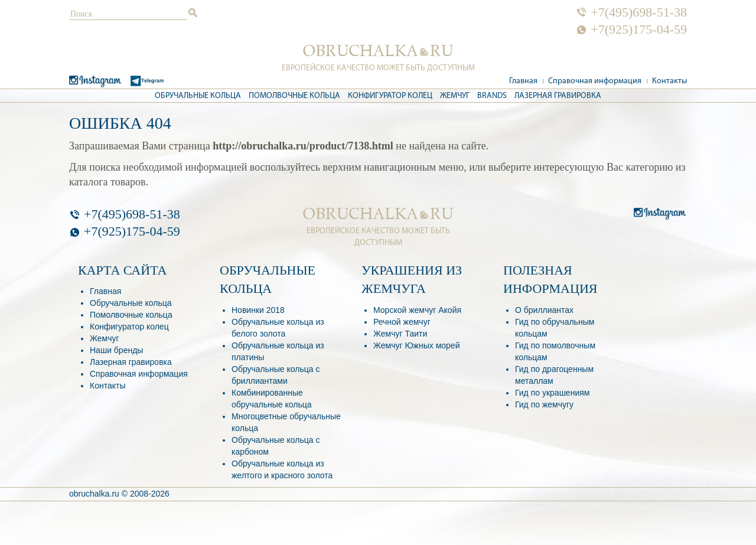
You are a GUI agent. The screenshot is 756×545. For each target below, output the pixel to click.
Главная (523, 81)
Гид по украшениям (552, 393)
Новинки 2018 (258, 310)
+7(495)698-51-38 (639, 12)
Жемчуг (455, 96)
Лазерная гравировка (558, 96)
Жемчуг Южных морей (416, 345)
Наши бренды (116, 350)
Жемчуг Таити (400, 334)
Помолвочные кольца (294, 96)
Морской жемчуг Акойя (417, 310)
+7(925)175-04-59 (639, 30)
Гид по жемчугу (544, 404)
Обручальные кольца (198, 96)
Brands (492, 96)
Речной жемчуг (402, 322)
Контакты (669, 81)
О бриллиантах (544, 310)
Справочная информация (595, 81)
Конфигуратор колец (390, 96)
